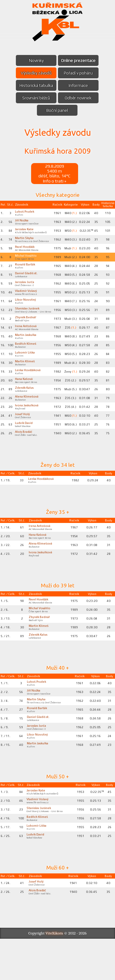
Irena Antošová (27, 342)
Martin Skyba (25, 241)
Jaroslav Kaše (25, 232)
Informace (79, 85)
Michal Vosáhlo (27, 263)
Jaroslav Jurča (25, 292)
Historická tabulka (35, 85)
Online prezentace (79, 60)
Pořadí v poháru (79, 73)
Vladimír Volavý (27, 301)
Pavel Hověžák (26, 254)
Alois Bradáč (25, 455)
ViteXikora (54, 974)
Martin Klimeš (26, 380)
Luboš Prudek (26, 213)
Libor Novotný (27, 310)
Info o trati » (55, 182)
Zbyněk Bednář (27, 333)
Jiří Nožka (23, 222)
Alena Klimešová (28, 417)
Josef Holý (23, 436)
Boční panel (57, 110)
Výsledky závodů (35, 73)
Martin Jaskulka (27, 351)
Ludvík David (25, 446)
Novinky (35, 60)
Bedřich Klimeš (27, 361)
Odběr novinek (79, 98)
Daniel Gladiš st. (27, 282)
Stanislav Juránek (28, 320)
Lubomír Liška (26, 370)
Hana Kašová (25, 398)
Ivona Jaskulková (28, 427)
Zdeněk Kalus (25, 408)
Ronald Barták (26, 273)
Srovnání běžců (35, 98)
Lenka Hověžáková (29, 389)
